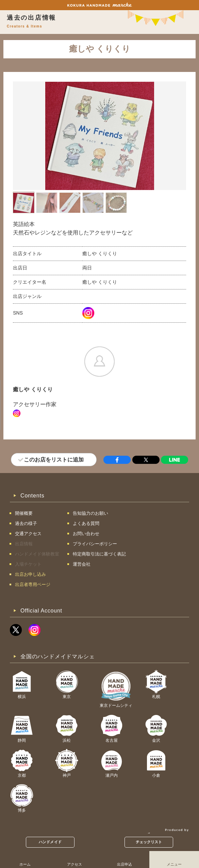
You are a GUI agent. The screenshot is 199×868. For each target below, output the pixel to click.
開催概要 (24, 513)
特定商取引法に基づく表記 (99, 554)
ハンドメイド (50, 842)
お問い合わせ (86, 534)
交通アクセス (28, 534)
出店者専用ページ (33, 584)
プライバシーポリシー (95, 544)
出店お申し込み (30, 574)
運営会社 (82, 564)
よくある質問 (86, 523)
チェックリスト (149, 842)
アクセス (74, 864)
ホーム (25, 864)
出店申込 (125, 864)
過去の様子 (26, 523)
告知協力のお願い (90, 513)
